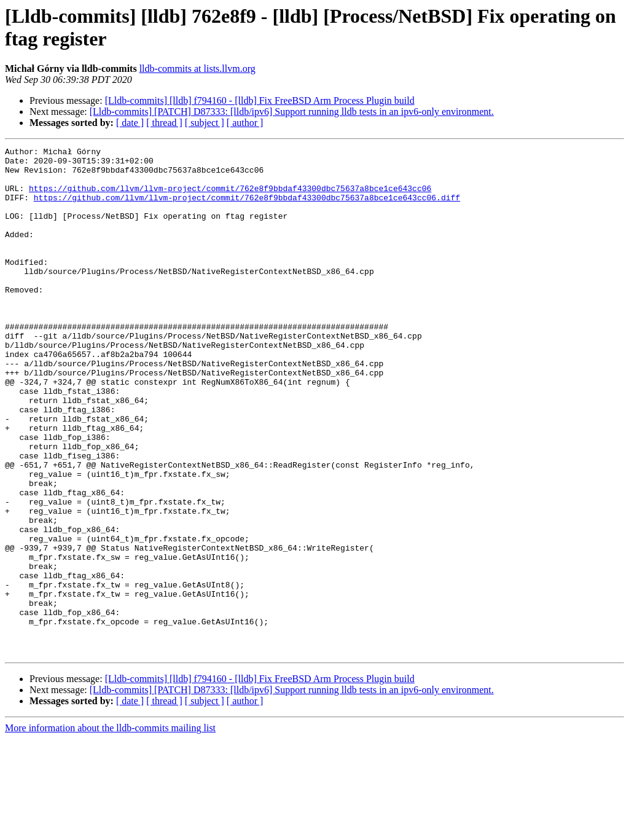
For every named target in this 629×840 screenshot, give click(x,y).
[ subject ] (205, 123)
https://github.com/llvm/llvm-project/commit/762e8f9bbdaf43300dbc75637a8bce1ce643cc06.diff (247, 208)
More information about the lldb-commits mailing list (110, 829)
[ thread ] (164, 123)
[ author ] (245, 123)
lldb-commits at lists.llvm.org (197, 69)
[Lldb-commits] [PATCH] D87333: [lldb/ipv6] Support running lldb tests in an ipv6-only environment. (292, 112)
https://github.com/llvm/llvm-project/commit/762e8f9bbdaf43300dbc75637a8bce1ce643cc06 (230, 197)
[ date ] (130, 123)
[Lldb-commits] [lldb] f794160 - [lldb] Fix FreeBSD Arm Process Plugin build (260, 100)
